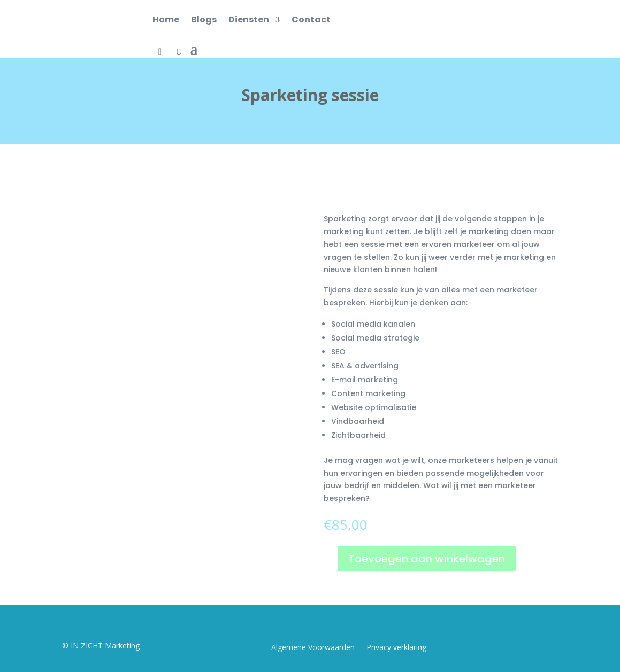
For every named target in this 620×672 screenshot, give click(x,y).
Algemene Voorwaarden (313, 648)
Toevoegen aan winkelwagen (427, 559)
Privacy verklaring (396, 648)
